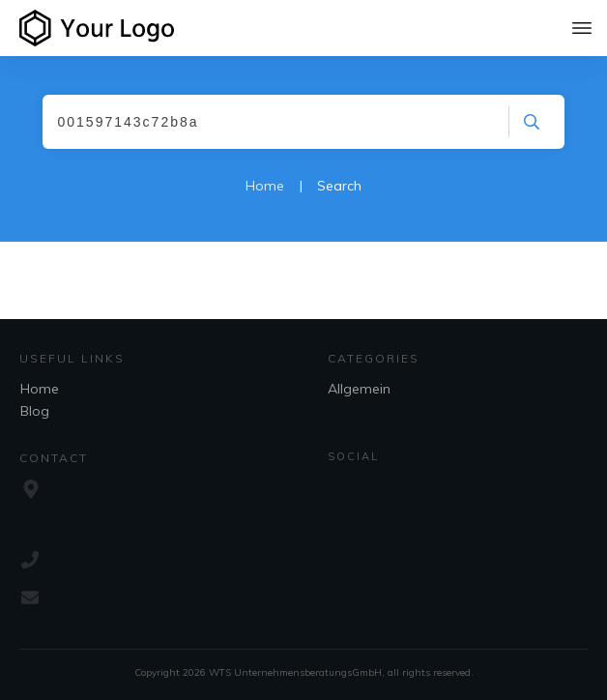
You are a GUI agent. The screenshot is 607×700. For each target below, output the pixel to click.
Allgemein (359, 389)
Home (40, 389)
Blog (35, 411)
